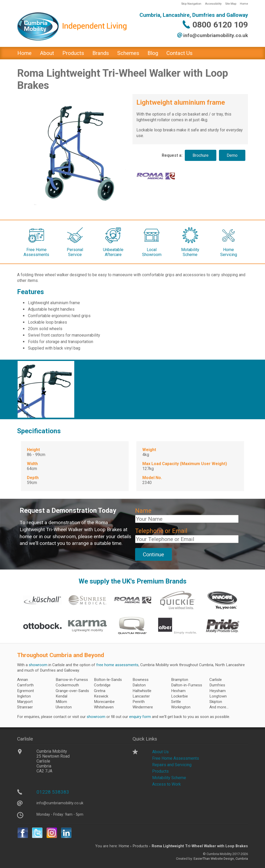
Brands (101, 53)
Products (73, 53)
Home (244, 4)
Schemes (128, 53)
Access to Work (167, 784)
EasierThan (202, 859)
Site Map (231, 4)
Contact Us (179, 53)
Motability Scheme (169, 778)
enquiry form (140, 717)
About (47, 53)
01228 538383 (53, 792)
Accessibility (213, 4)
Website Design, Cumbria (229, 859)
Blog (153, 53)
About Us (160, 752)
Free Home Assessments (176, 758)
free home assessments (117, 665)
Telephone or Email (161, 531)
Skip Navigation (191, 4)
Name (143, 511)
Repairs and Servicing (172, 765)
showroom (38, 665)
